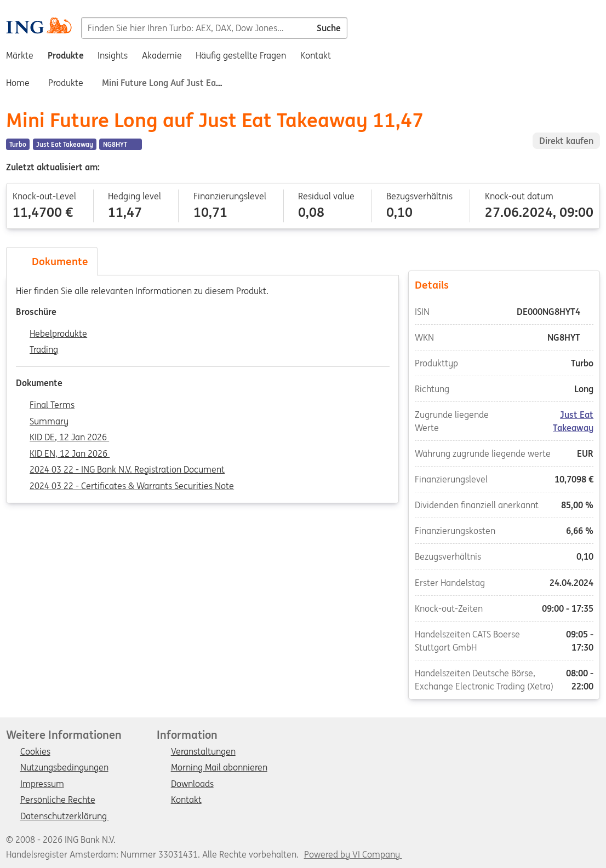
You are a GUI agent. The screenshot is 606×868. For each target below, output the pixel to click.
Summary (49, 422)
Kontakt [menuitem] (316, 55)
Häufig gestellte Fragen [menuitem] (241, 55)
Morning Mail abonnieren (219, 768)
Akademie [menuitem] (162, 55)
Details (504, 285)
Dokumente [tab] (52, 261)
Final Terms (52, 405)
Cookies (35, 752)
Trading (44, 350)
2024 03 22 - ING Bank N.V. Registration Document (127, 470)
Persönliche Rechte (58, 800)
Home (18, 83)
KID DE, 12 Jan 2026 (69, 438)
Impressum (42, 784)
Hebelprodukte (58, 334)
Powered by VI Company (352, 854)
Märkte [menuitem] (20, 55)
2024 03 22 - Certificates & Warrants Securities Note (132, 486)
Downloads (192, 784)
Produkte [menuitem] (66, 55)
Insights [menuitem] (113, 55)
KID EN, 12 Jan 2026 (70, 454)
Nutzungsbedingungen (64, 768)
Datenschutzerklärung (65, 817)
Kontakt (186, 800)
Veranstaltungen (203, 752)
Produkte (66, 83)
